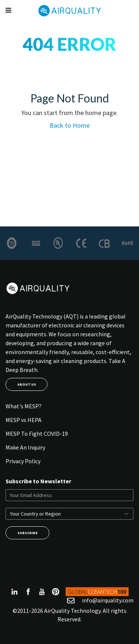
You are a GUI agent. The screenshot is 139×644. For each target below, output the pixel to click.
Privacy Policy (23, 461)
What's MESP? (24, 406)
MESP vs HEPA (24, 420)
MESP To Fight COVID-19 (37, 434)
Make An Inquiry (25, 447)
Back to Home (70, 125)
